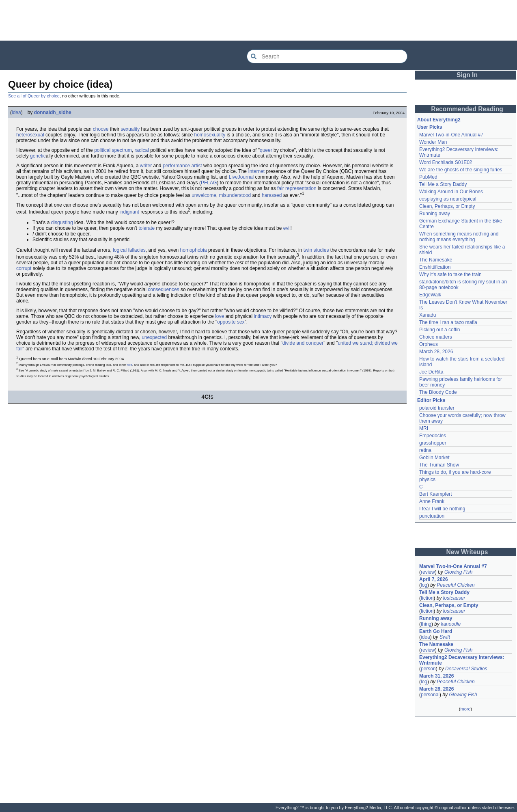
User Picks (430, 127)
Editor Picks (431, 400)
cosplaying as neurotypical (448, 199)
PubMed (428, 177)
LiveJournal (241, 177)
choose (101, 129)
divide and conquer (303, 343)
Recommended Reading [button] (467, 109)
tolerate (146, 228)
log (424, 585)
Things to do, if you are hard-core (455, 472)
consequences (163, 289)
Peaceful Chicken (456, 585)
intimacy (263, 316)
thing (426, 624)
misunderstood (235, 195)
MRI (424, 428)
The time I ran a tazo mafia (448, 322)
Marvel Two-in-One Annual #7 (451, 135)
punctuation (432, 516)
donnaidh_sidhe (53, 112)
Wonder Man (433, 142)
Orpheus (429, 344)
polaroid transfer (437, 408)
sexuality (130, 129)
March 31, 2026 (436, 676)
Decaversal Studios (466, 669)
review (428, 572)
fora (130, 365)
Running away (435, 214)
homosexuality (210, 135)
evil (287, 228)
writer (146, 166)
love (220, 316)
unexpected (154, 337)
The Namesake (436, 260)
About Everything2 (439, 120)
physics (427, 479)
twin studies (316, 250)
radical (142, 150)
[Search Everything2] (327, 56)
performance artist (182, 166)
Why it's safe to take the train (450, 274)
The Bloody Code (438, 392)
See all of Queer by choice (34, 96)
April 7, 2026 (434, 579)
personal (430, 695)
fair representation (297, 188)
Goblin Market (434, 458)
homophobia (194, 250)
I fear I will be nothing (442, 509)
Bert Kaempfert (436, 494)
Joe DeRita (431, 372)
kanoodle (451, 624)
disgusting (62, 222)
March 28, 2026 (436, 352)
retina (425, 450)
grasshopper (433, 443)
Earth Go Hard (436, 631)
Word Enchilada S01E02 (446, 162)
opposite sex (231, 322)
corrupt (24, 268)
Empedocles (433, 436)
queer (266, 150)
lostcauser (454, 598)
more (465, 709)
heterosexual (30, 135)
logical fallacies (129, 250)
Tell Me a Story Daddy (443, 184)
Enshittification (435, 267)
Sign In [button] (467, 75)
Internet (256, 171)
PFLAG (209, 183)
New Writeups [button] (467, 552)
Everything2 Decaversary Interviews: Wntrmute (462, 660)
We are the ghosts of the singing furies (461, 170)
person (428, 669)
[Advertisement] (258, 20)
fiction (427, 598)
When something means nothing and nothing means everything (459, 237)
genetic (38, 156)
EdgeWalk (430, 295)
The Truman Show (439, 465)
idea (16, 112)
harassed (272, 195)
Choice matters (436, 337)
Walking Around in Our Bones (451, 192)
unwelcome (204, 195)
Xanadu (428, 315)
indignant (129, 212)
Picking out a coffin (440, 330)
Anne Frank (432, 501)
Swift (445, 637)
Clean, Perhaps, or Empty (447, 206)
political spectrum (113, 150)
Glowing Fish (458, 572)
